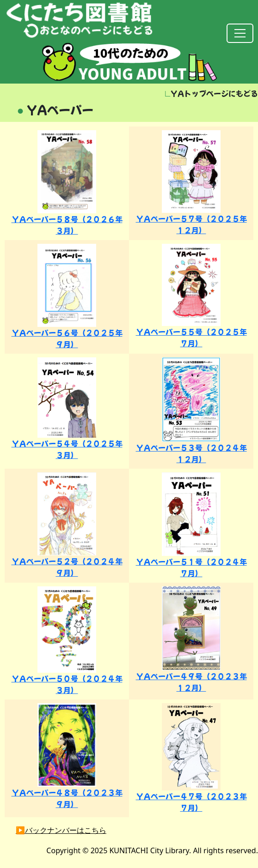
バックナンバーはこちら (66, 830)
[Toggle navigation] (240, 33)
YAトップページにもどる (212, 93)
